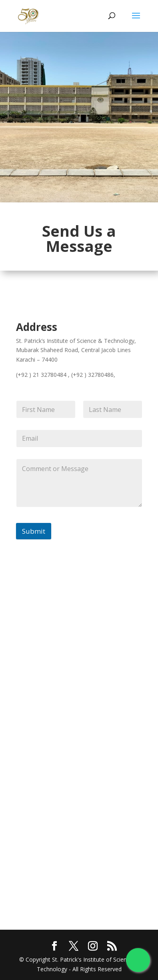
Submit (34, 531)
